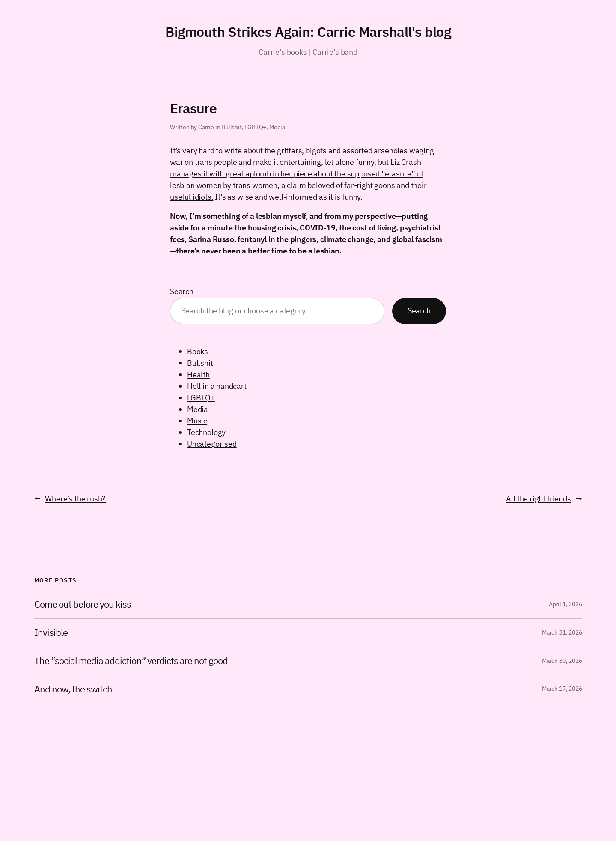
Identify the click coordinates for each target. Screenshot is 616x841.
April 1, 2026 (565, 604)
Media (277, 127)
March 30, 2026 (562, 661)
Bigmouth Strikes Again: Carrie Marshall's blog (308, 32)
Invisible (51, 633)
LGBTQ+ (255, 127)
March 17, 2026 (562, 689)
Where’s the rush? (75, 499)
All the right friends (538, 499)
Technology (206, 432)
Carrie (206, 127)
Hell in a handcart (217, 386)
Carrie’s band (335, 52)
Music (197, 421)
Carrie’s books (283, 52)
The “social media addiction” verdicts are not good (131, 661)
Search (182, 291)
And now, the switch (73, 689)
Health (198, 374)
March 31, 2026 (562, 632)
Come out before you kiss (83, 604)
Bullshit (232, 127)
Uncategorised (212, 444)
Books (198, 351)
